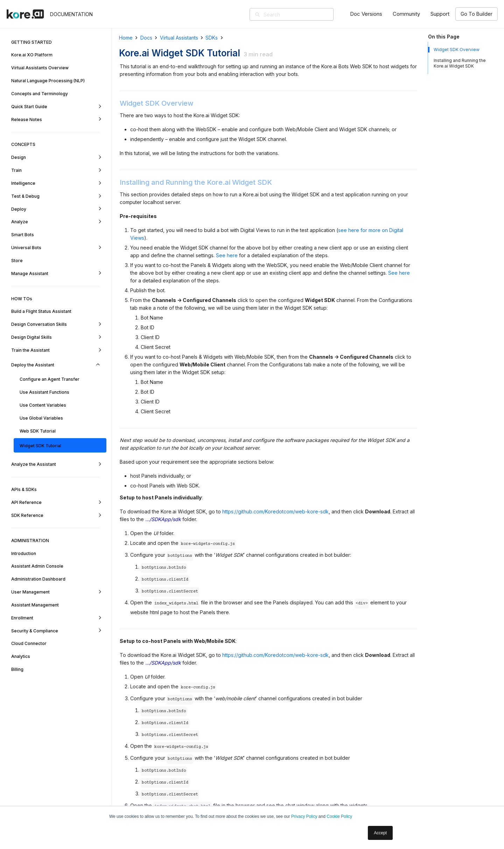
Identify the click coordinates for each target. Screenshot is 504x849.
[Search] (302, 14)
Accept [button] (380, 833)
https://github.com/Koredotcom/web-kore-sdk (275, 511)
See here (227, 255)
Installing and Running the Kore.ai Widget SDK (460, 63)
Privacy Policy (304, 816)
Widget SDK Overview (457, 50)
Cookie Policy (339, 816)
